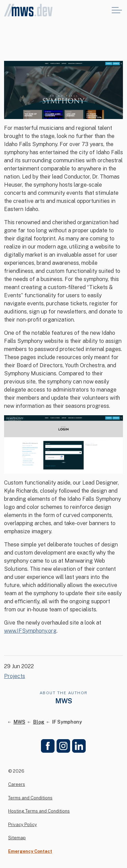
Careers (17, 784)
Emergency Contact (30, 851)
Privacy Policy (23, 825)
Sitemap (17, 838)
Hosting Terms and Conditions (39, 811)
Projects (15, 676)
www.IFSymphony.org (30, 631)
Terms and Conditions (30, 798)
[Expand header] (117, 10)
